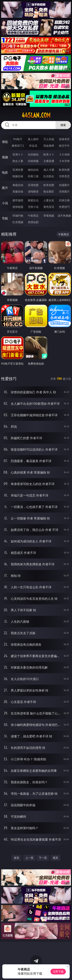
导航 (5, 218)
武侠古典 (64, 200)
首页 (17, 858)
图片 (5, 188)
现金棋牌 (49, 146)
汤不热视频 (64, 216)
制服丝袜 (18, 176)
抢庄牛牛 (64, 146)
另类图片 (64, 191)
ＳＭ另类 (64, 161)
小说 (5, 203)
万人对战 (49, 139)
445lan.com (36, 115)
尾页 (55, 858)
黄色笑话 (49, 207)
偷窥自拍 (18, 185)
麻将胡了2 (18, 146)
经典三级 (33, 176)
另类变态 (64, 176)
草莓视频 (49, 216)
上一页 (29, 858)
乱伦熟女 (49, 176)
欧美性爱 (64, 170)
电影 (5, 172)
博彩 (5, 142)
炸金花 (33, 146)
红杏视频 (18, 222)
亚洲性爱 (18, 170)
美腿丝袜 (18, 191)
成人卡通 (49, 170)
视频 (5, 157)
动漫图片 (64, 185)
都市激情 (18, 200)
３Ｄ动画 (64, 154)
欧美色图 (49, 185)
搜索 (63, 125)
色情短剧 (33, 222)
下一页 (43, 858)
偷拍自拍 (33, 170)
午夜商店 (33, 216)
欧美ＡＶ (49, 154)
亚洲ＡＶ (18, 154)
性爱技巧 (64, 207)
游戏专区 (64, 139)
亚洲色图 (33, 185)
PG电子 (18, 139)
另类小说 (33, 207)
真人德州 (33, 139)
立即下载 (58, 971)
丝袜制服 (33, 161)
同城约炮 (18, 216)
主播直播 (49, 161)
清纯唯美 (33, 191)
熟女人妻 (18, 161)
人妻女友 (49, 200)
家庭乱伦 (33, 200)
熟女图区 (49, 191)
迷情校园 (18, 207)
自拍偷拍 (33, 154)
